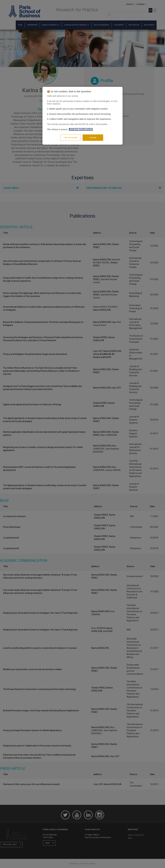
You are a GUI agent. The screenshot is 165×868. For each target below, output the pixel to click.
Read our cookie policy (81, 129)
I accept (93, 137)
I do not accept (70, 137)
